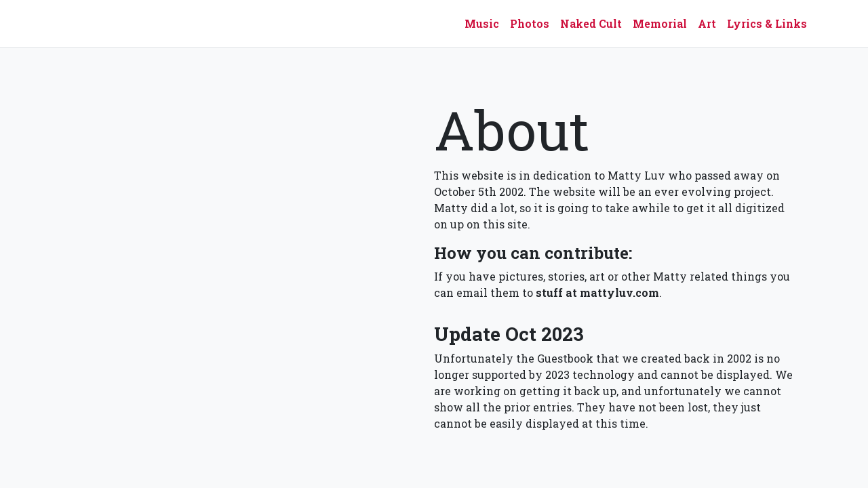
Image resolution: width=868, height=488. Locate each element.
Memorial (660, 23)
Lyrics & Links (767, 23)
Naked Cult (591, 23)
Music (482, 23)
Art (707, 23)
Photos (530, 23)
